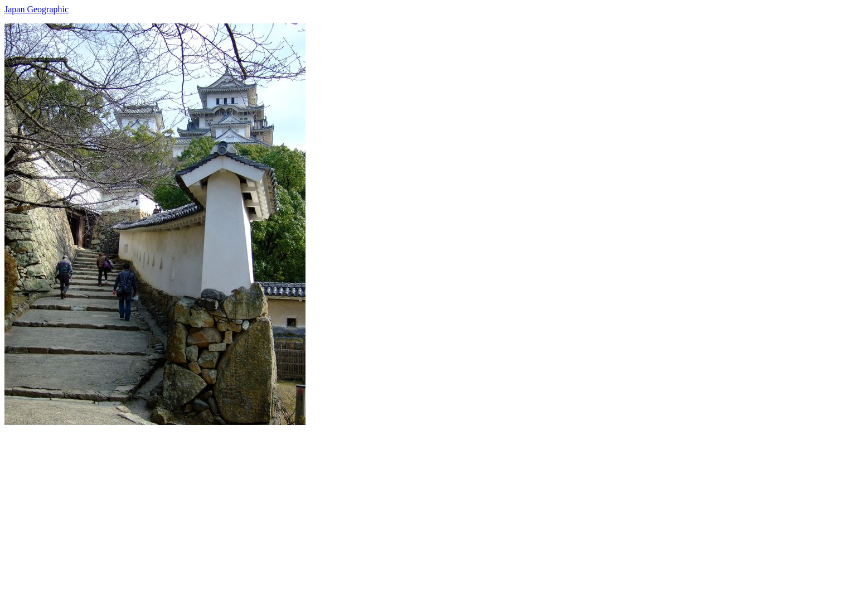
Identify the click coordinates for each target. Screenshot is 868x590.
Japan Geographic (37, 9)
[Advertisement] (339, 503)
